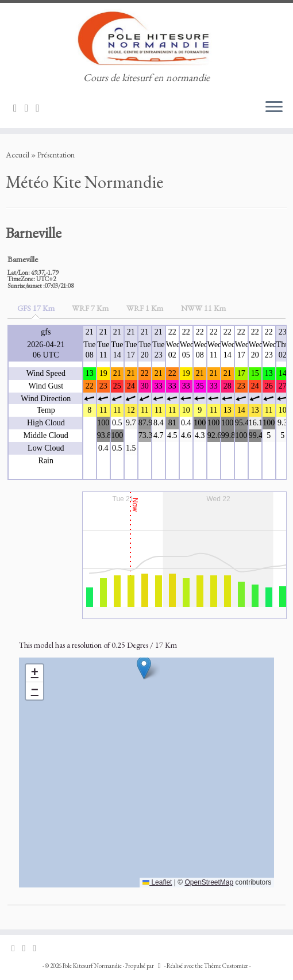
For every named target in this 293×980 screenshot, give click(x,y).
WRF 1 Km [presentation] (145, 308)
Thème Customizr (226, 966)
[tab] (36, 308)
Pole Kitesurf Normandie (92, 966)
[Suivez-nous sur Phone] (41, 108)
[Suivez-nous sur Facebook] (30, 108)
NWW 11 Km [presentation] (203, 308)
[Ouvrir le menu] (274, 107)
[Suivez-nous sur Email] (19, 108)
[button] (144, 668)
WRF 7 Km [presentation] (90, 308)
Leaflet (157, 882)
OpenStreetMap (209, 882)
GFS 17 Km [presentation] (36, 308)
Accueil (18, 155)
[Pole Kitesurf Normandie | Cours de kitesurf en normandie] (146, 37)
